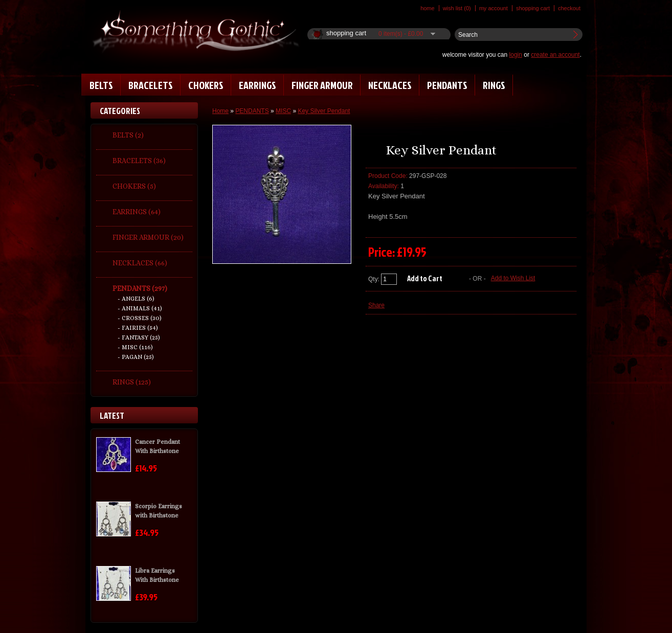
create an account (555, 55)
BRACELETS (151, 85)
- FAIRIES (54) (138, 328)
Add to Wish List (513, 278)
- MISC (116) (135, 347)
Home (428, 8)
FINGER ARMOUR (322, 85)
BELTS (101, 85)
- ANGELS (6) (136, 299)
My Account (494, 8)
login (516, 55)
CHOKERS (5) (134, 186)
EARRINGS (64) (137, 212)
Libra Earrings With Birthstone (157, 575)
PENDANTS (447, 85)
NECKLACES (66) (140, 263)
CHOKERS (206, 85)
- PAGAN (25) (136, 357)
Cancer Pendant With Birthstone (158, 446)
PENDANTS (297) (140, 288)
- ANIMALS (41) (140, 308)
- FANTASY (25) (139, 337)
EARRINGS (257, 85)
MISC (283, 111)
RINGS (494, 85)
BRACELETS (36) (139, 161)
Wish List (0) (457, 8)
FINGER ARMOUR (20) (148, 237)
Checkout (569, 8)
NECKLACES (390, 85)
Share (376, 305)
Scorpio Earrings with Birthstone (159, 511)
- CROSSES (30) (140, 318)
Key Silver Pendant (324, 111)
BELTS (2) (128, 135)
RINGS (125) (132, 382)
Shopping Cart (533, 8)
